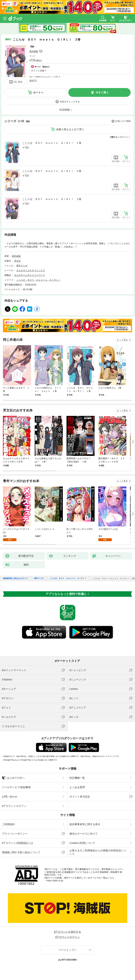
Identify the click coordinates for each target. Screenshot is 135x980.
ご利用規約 (8, 824)
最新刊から (125, 137)
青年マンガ (22, 266)
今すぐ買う (102, 92)
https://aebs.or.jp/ (55, 881)
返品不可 (33, 80)
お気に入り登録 (123, 121)
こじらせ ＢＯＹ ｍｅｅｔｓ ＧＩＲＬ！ (38, 280)
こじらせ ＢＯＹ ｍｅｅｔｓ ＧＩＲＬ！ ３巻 (52, 199)
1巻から (114, 137)
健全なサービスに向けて (84, 834)
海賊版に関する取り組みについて (21, 852)
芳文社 (17, 261)
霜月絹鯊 (34, 51)
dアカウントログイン (14, 806)
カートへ (38, 92)
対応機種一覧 (77, 778)
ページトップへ (68, 950)
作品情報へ (66, 110)
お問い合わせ (10, 797)
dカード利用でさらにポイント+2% (44, 77)
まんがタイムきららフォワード (30, 275)
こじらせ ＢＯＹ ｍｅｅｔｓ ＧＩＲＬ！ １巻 (52, 143)
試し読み (18, 82)
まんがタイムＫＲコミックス (31, 270)
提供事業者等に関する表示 (85, 824)
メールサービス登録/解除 (16, 787)
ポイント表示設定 (80, 797)
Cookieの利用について (82, 843)
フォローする (41, 51)
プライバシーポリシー (15, 834)
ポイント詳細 (38, 71)
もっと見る (122, 340)
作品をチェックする (70, 102)
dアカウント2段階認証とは (17, 843)
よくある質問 (77, 787)
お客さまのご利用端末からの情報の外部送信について (98, 852)
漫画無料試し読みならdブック (15, 578)
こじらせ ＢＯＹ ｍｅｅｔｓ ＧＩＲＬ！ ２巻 (52, 171)
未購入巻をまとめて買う (70, 129)
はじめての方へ (13, 778)
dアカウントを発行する (68, 932)
